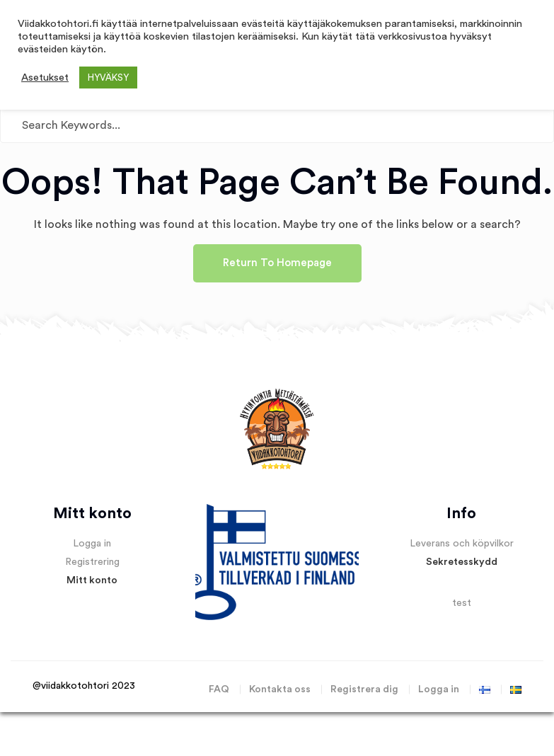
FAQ (219, 689)
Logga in (92, 544)
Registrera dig (364, 689)
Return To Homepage (277, 263)
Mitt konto (92, 580)
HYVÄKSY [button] (108, 78)
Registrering (92, 562)
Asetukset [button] (45, 78)
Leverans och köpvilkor (462, 544)
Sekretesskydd (462, 562)
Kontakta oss (280, 689)
